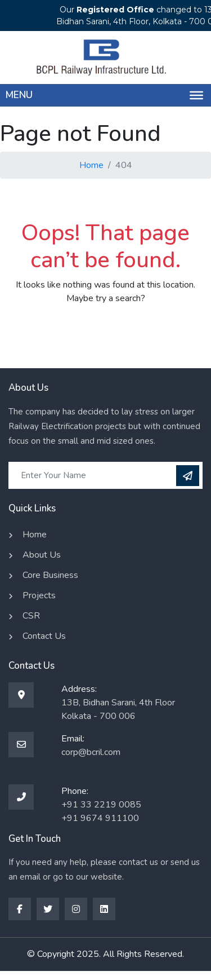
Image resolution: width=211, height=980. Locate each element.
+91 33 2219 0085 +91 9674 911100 (101, 811)
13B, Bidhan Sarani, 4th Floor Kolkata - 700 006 (118, 709)
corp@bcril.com (91, 752)
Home (91, 165)
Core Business (50, 575)
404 (124, 165)
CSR (31, 616)
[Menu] (196, 95)
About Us (42, 555)
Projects (39, 595)
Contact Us (44, 636)
